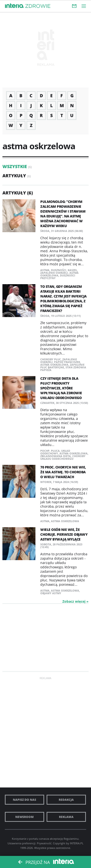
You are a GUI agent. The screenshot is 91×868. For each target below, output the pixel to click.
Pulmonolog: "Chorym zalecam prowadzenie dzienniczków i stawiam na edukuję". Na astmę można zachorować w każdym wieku (63, 214)
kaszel (72, 270)
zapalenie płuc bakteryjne (62, 366)
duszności (59, 270)
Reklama (66, 817)
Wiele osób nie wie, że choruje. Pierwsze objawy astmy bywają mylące (64, 534)
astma (45, 270)
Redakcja (66, 800)
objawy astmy (51, 593)
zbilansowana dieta (56, 456)
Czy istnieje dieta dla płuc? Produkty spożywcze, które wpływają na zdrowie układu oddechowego (61, 388)
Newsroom (25, 817)
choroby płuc (51, 359)
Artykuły (14, 176)
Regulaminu (71, 839)
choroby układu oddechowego (63, 457)
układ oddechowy (55, 452)
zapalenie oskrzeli (54, 273)
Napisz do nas (25, 800)
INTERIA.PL (77, 843)
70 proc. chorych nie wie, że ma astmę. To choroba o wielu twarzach (63, 472)
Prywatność (44, 843)
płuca (55, 451)
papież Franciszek (67, 362)
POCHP (45, 451)
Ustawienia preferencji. (22, 843)
